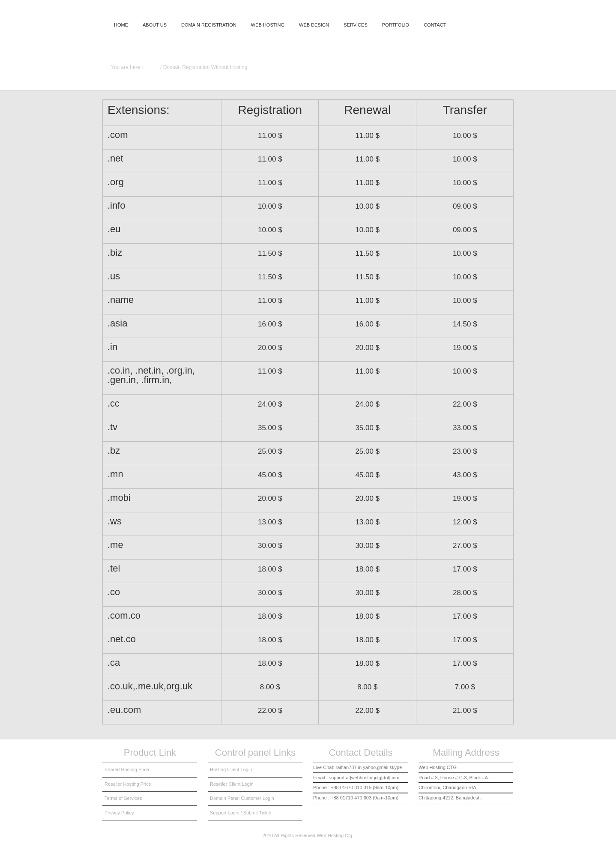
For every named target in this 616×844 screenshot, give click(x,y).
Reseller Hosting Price (128, 784)
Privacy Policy (119, 813)
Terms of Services (123, 798)
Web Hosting (268, 25)
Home (121, 25)
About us (155, 25)
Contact (435, 25)
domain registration (209, 25)
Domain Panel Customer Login (242, 798)
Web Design (314, 25)
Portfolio (396, 25)
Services (355, 25)
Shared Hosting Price (127, 769)
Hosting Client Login (231, 769)
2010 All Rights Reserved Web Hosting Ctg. (308, 835)
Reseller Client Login (232, 784)
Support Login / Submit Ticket (241, 813)
